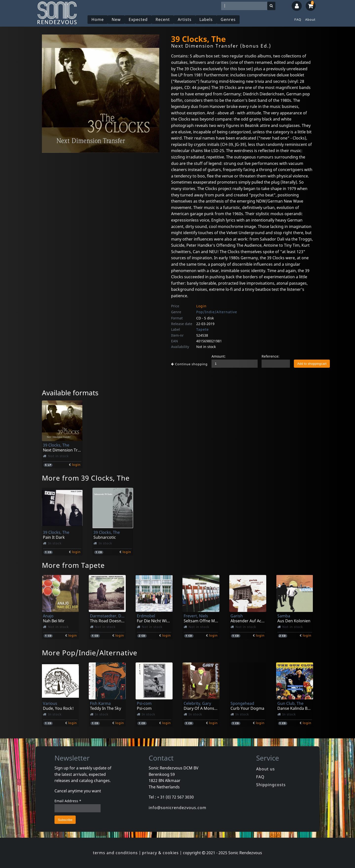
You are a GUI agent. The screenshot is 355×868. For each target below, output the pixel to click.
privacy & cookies (160, 853)
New (116, 19)
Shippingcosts (271, 785)
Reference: (270, 356)
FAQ (298, 19)
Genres (228, 19)
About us (266, 769)
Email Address (68, 801)
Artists (185, 19)
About (310, 19)
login (76, 465)
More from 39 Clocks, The (86, 478)
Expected (138, 19)
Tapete (203, 329)
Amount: (219, 356)
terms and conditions (115, 853)
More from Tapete (73, 565)
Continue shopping (189, 364)
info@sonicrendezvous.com (177, 808)
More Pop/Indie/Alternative (90, 653)
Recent (163, 19)
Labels (206, 19)
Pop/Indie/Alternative (217, 312)
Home (98, 19)
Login (201, 306)
